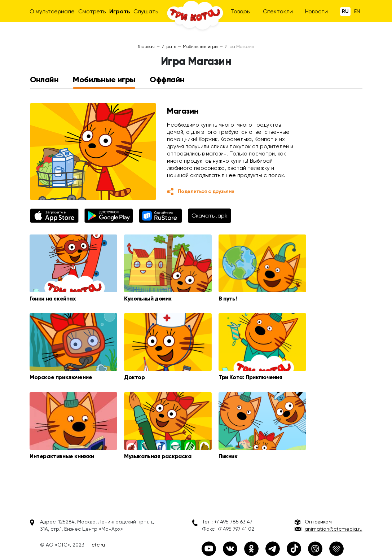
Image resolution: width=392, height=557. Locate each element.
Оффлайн (167, 80)
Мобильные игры (200, 47)
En (357, 11)
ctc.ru (98, 545)
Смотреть (92, 11)
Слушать (146, 11)
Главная (146, 47)
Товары (241, 11)
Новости (316, 11)
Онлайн (44, 80)
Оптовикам (318, 522)
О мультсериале (52, 11)
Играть (120, 11)
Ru (345, 11)
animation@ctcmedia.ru (334, 530)
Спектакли (278, 11)
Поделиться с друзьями (206, 191)
